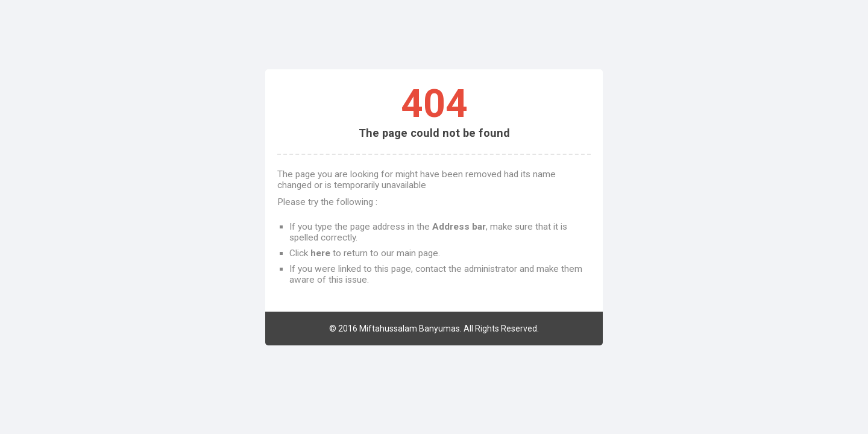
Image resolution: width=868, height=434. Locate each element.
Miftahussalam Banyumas (410, 329)
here (320, 253)
